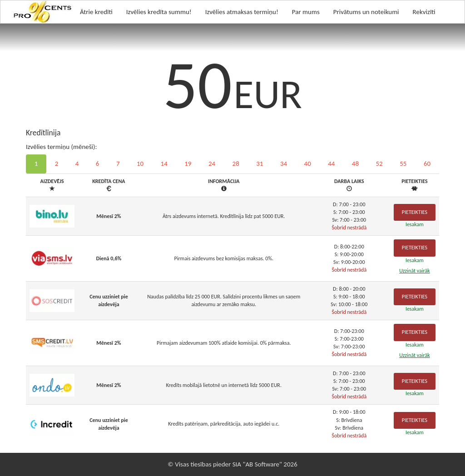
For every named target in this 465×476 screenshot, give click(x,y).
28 (236, 164)
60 (427, 164)
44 (331, 164)
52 (379, 164)
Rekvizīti (424, 12)
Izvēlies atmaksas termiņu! (242, 12)
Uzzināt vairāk (415, 271)
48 (355, 164)
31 (260, 164)
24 (212, 164)
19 (188, 164)
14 (164, 164)
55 (403, 164)
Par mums (306, 12)
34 (284, 164)
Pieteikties (415, 212)
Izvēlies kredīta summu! (159, 12)
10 (140, 164)
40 (308, 164)
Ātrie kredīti (96, 12)
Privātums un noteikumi (366, 12)
